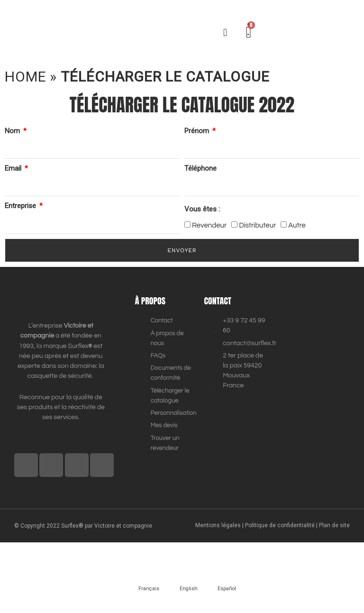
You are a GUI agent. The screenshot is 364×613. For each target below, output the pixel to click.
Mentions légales (218, 525)
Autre (297, 225)
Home (26, 77)
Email (14, 168)
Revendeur (209, 225)
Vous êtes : (202, 209)
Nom (13, 131)
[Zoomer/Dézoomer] (19, 552)
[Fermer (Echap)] (137, 552)
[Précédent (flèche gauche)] (19, 571)
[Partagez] (98, 552)
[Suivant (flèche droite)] (58, 571)
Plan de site (334, 525)
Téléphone (200, 168)
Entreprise (21, 206)
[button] (225, 32)
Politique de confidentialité (280, 525)
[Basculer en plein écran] (58, 552)
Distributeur (257, 225)
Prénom (198, 131)
